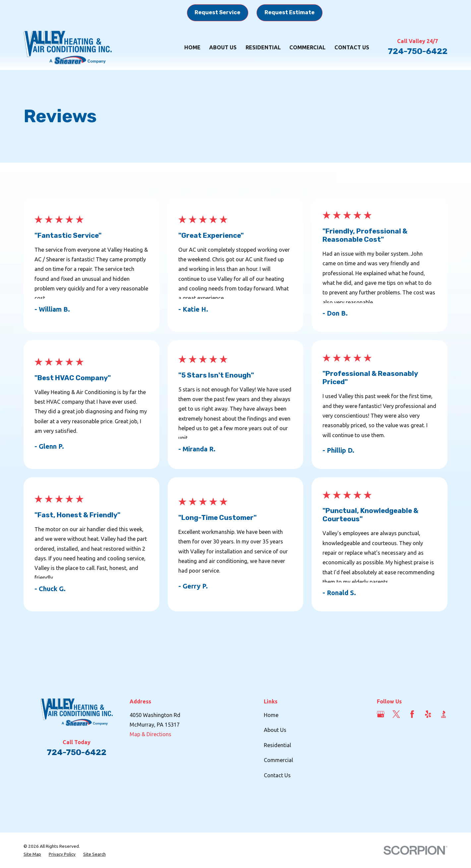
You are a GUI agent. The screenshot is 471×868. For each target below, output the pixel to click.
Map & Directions (150, 734)
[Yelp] (428, 714)
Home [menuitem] (192, 47)
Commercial (278, 760)
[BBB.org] (444, 714)
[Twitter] (396, 714)
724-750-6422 (418, 51)
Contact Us (277, 775)
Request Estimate (290, 12)
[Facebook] (412, 714)
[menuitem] (32, 854)
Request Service (217, 12)
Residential (277, 745)
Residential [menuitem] (263, 47)
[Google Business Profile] (381, 714)
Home (271, 715)
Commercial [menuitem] (307, 47)
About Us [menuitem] (223, 47)
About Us (275, 730)
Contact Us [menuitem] (352, 47)
